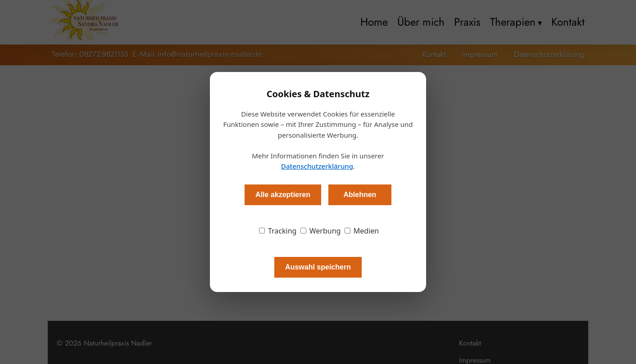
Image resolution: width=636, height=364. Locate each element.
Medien (362, 231)
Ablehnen (360, 195)
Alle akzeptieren (283, 195)
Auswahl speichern (318, 267)
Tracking (278, 231)
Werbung (321, 231)
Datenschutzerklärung (317, 166)
